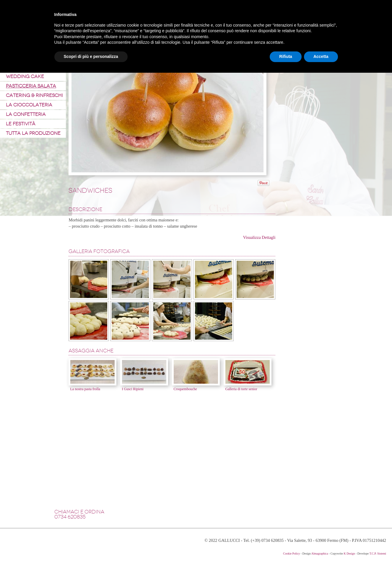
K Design (349, 554)
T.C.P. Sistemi (378, 554)
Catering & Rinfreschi (34, 95)
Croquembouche (185, 389)
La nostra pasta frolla (85, 389)
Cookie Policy (291, 554)
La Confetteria (26, 114)
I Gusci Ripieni (132, 389)
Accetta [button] (321, 56)
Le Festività (21, 124)
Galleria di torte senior (241, 389)
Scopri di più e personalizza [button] (91, 56)
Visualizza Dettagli (259, 237)
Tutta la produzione (33, 133)
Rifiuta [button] (286, 56)
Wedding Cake (25, 76)
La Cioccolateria (29, 105)
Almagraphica (320, 554)
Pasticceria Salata (31, 86)
